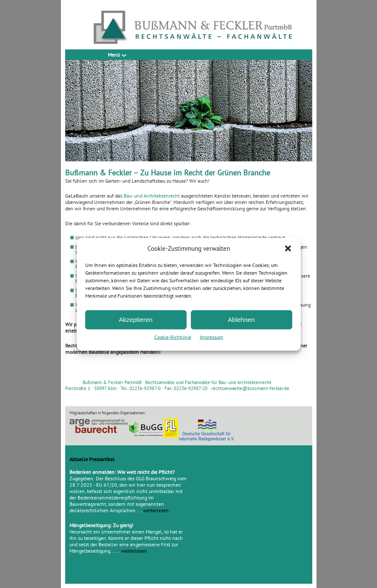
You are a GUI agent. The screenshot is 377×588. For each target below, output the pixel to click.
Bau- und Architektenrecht (152, 196)
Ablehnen (241, 320)
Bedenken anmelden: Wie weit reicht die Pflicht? (122, 472)
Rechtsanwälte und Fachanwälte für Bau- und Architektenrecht (208, 382)
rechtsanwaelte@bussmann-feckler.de (250, 388)
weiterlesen (156, 510)
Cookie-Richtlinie (173, 337)
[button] (288, 248)
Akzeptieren (136, 320)
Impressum (212, 337)
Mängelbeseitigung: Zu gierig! (101, 525)
